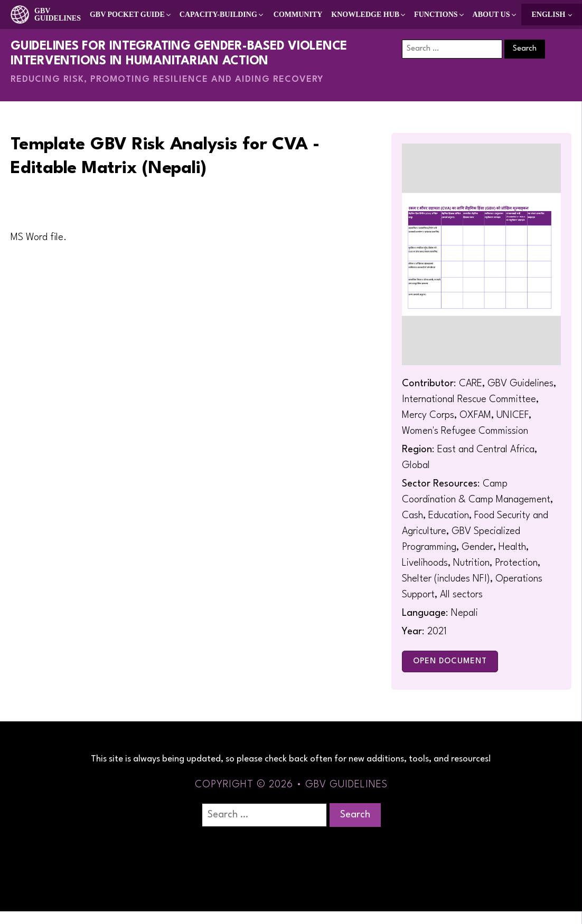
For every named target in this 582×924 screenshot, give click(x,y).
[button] (131, 15)
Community (298, 15)
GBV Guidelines (58, 15)
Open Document (450, 661)
